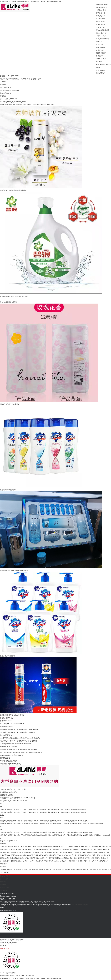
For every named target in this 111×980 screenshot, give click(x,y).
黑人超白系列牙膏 (6, 302)
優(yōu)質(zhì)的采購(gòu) (8, 747)
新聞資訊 (99, 56)
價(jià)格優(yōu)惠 (6, 87)
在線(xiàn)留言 (101, 70)
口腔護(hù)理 (100, 44)
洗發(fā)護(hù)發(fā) (102, 39)
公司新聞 (99, 62)
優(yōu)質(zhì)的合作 (7, 735)
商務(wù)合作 (100, 16)
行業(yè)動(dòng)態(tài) (104, 64)
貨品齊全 (3, 85)
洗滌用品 (99, 42)
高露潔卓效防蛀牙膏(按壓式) (9, 715)
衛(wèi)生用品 (101, 47)
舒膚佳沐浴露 (4, 490)
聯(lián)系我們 (101, 21)
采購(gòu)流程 (101, 27)
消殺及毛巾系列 (101, 53)
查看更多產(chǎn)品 (6, 718)
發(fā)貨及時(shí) (5, 93)
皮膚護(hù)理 (100, 50)
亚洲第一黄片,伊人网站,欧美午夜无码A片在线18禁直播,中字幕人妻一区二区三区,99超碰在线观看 (31, 1)
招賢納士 (99, 67)
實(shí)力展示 (100, 19)
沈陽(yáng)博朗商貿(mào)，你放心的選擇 (13, 789)
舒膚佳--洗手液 (5, 656)
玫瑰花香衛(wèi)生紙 (7, 404)
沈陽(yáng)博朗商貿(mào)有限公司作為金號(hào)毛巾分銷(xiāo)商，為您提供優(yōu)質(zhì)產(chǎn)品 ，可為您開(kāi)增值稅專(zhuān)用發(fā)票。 (47, 832)
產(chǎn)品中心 (101, 33)
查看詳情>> (24, 190)
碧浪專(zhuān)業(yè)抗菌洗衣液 (10, 296)
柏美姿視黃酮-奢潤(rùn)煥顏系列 (10, 570)
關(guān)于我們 (101, 7)
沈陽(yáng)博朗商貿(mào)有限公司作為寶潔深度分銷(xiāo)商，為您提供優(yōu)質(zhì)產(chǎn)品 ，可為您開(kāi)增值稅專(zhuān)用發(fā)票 (44, 821)
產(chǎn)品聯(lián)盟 (103, 30)
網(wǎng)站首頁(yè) (102, 4)
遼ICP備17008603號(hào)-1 (81, 905)
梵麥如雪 (3, 867)
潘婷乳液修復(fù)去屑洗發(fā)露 (10, 190)
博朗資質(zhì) (100, 13)
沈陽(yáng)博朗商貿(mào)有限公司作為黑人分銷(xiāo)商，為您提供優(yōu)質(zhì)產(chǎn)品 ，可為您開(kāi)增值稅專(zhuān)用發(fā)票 (43, 809)
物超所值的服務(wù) (6, 727)
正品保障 (3, 82)
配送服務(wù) (100, 24)
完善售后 (3, 96)
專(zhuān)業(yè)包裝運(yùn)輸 (10, 90)
